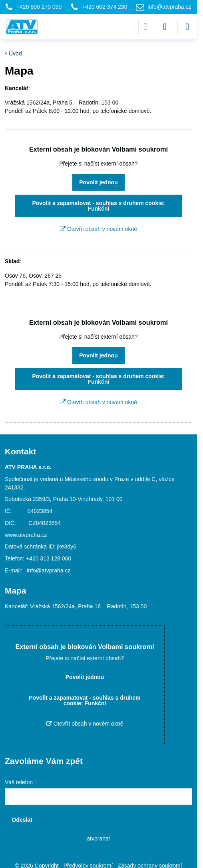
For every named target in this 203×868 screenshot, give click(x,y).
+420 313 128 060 (49, 558)
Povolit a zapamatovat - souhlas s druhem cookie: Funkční (98, 206)
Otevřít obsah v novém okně (99, 229)
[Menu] (187, 27)
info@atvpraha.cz (49, 570)
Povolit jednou (98, 182)
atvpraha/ (98, 838)
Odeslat (22, 820)
